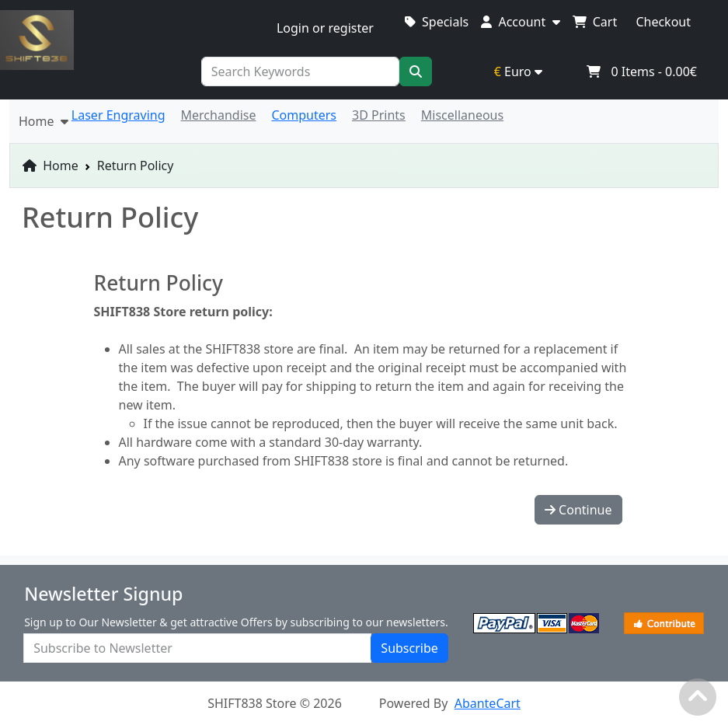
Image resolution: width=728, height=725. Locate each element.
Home (51, 166)
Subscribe (409, 648)
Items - (641, 71)
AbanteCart (488, 703)
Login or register (325, 28)
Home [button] (44, 121)
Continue (578, 510)
